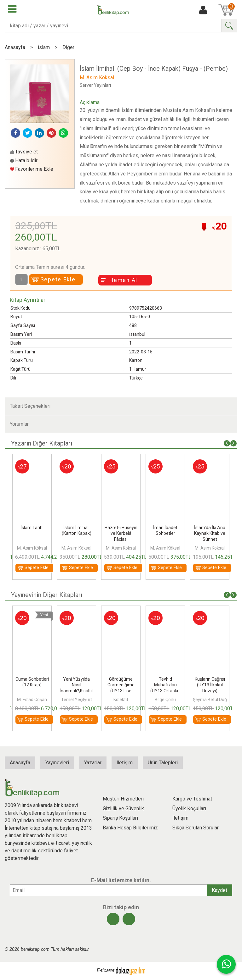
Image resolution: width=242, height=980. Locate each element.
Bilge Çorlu (165, 700)
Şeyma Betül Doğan (212, 700)
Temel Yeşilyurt (77, 700)
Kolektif (121, 700)
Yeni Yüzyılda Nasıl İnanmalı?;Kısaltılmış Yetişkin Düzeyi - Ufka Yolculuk (80, 691)
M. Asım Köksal (32, 548)
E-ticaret (106, 970)
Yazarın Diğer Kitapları (42, 443)
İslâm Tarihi (32, 528)
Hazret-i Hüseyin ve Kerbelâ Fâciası (121, 533)
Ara (229, 26)
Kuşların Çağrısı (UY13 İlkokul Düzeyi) (210, 685)
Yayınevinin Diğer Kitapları (47, 595)
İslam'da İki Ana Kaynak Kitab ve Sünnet (210, 533)
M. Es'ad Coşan (32, 700)
